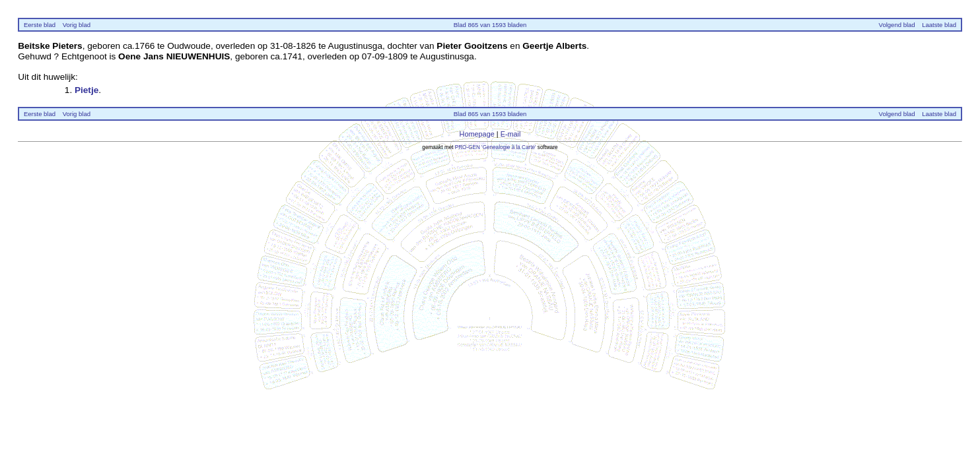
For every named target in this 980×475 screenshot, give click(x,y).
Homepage (477, 134)
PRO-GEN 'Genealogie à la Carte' (496, 147)
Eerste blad (40, 25)
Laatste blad (939, 25)
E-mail (511, 134)
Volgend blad (897, 25)
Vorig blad (77, 25)
